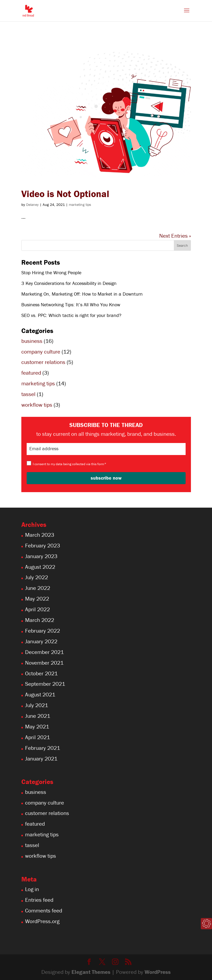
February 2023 (43, 546)
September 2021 (45, 684)
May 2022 (37, 599)
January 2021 (41, 759)
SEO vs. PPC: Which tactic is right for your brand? (71, 315)
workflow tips (37, 405)
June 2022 (38, 588)
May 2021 (37, 727)
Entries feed (39, 900)
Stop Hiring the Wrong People (51, 273)
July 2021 (37, 705)
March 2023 (40, 535)
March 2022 (40, 620)
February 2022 (43, 631)
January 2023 (41, 556)
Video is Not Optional (65, 194)
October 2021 (41, 673)
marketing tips (80, 205)
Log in (32, 889)
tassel (28, 394)
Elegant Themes (91, 972)
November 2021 (44, 663)
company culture (41, 352)
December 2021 (44, 652)
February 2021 (43, 748)
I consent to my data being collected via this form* (70, 464)
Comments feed (44, 911)
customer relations (43, 362)
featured (31, 373)
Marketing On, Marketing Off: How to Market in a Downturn (82, 294)
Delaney (32, 205)
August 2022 (40, 567)
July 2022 (37, 577)
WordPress (158, 972)
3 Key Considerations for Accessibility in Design (69, 283)
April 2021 (37, 737)
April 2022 (37, 609)
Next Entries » (175, 236)
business (32, 341)
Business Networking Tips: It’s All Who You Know (71, 305)
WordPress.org (42, 921)
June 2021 (38, 716)
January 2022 (41, 641)
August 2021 (40, 695)
